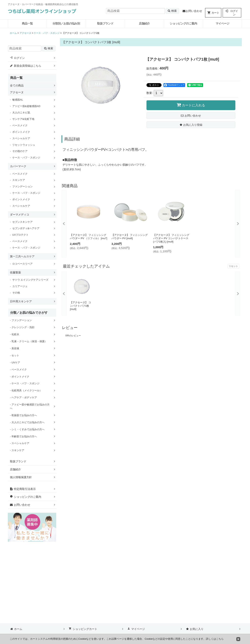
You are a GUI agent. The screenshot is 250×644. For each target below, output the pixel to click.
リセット (233, 266)
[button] (191, 125)
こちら (220, 639)
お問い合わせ (192, 11)
